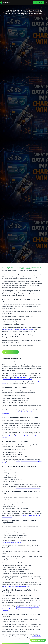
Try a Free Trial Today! (10, 352)
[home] (5, 3)
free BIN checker (36, 636)
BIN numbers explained (22, 377)
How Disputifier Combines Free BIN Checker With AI (18, 379)
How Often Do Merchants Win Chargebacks (28, 488)
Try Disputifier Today (38, 640)
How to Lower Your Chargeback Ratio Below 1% (17, 586)
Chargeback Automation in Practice (12, 542)
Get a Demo (39, 2)
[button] (46, 3)
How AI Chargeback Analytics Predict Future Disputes (18, 329)
